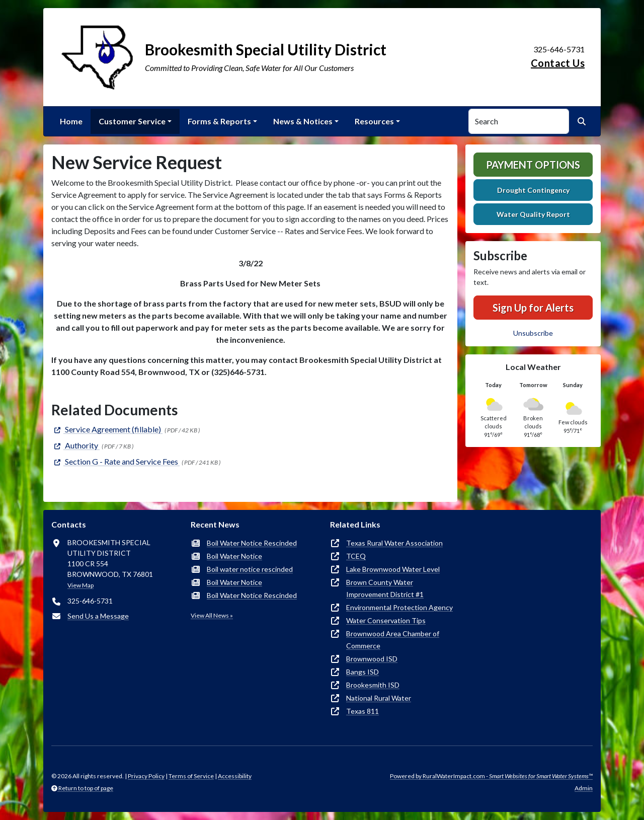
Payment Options (533, 165)
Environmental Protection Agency (399, 607)
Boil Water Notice (234, 556)
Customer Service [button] (132, 121)
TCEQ (356, 556)
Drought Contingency (533, 190)
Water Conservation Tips (386, 620)
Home (71, 121)
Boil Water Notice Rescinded (252, 543)
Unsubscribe (533, 333)
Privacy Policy (146, 776)
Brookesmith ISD (373, 685)
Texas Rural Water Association (394, 543)
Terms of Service (191, 776)
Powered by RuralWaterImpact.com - (491, 776)
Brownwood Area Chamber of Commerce (393, 640)
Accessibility (235, 776)
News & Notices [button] (303, 121)
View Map (80, 585)
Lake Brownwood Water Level (393, 569)
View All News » (212, 615)
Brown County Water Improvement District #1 (385, 588)
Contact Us (558, 63)
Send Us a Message (98, 616)
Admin (584, 788)
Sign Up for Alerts (533, 308)
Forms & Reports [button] (219, 121)
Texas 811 (363, 711)
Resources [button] (374, 121)
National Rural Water (379, 698)
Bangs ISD (363, 672)
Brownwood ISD (372, 659)
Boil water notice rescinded (250, 569)
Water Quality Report (533, 214)
